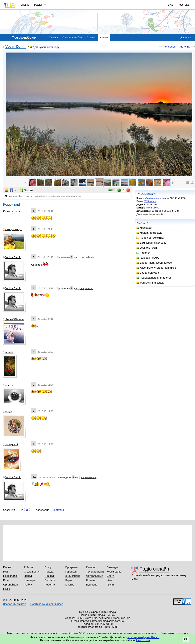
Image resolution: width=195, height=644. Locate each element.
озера (29, 196)
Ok (186, 639)
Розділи (39, 5)
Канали (104, 38)
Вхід (171, 5)
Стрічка (91, 38)
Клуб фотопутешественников (156, 268)
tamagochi (10, 444)
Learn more (143, 640)
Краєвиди (144, 228)
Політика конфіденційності (47, 604)
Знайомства (73, 576)
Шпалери (30, 580)
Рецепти (50, 585)
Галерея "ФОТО (148, 258)
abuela (8, 352)
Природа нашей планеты (154, 278)
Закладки (112, 567)
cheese (9, 385)
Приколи (50, 576)
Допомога (186, 38)
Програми (71, 567)
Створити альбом (72, 38)
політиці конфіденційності (143, 637)
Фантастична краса (150, 283)
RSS (6, 572)
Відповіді (92, 585)
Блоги (110, 576)
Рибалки (143, 253)
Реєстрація (184, 5)
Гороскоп (71, 572)
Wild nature (150, 201)
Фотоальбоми (95, 576)
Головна (24, 5)
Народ (28, 576)
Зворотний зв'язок (14, 604)
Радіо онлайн (154, 569)
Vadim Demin (16, 47)
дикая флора (41, 196)
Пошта (7, 567)
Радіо (7, 589)
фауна (22, 196)
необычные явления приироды (65, 196)
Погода (49, 572)
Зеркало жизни (147, 248)
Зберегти (27, 190)
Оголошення (32, 572)
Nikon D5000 (153, 208)
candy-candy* (12, 229)
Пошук (49, 567)
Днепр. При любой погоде (154, 263)
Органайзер (10, 585)
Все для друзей (148, 273)
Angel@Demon (13, 319)
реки (15, 196)
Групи (110, 585)
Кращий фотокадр (149, 233)
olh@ (7, 411)
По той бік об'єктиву (150, 238)
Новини (91, 580)
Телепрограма (95, 572)
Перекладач (11, 576)
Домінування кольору (44, 47)
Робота (28, 567)
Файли (28, 585)
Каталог (91, 567)
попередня (170, 47)
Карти (69, 580)
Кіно (109, 580)
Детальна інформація (150, 214)
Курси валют (114, 572)
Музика (70, 585)
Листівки (50, 580)
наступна (185, 47)
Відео (7, 580)
